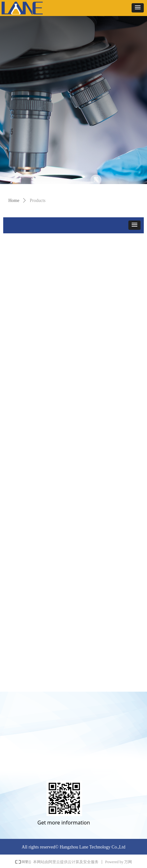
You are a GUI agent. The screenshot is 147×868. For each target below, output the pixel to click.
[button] (138, 8)
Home (14, 201)
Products (38, 201)
